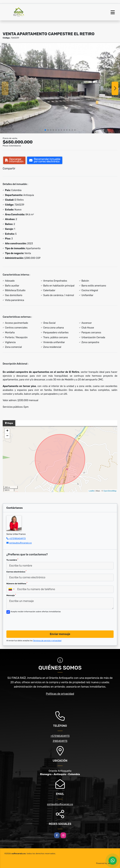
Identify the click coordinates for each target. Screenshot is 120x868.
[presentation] (32, 621)
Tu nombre (12, 560)
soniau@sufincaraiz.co (20, 543)
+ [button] (7, 431)
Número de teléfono (17, 583)
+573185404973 (17, 538)
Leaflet (91, 491)
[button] (45, 130)
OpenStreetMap (110, 491)
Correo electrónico (16, 572)
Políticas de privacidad (60, 694)
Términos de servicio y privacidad (47, 641)
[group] (60, 88)
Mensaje (11, 595)
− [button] (7, 436)
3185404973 (60, 741)
